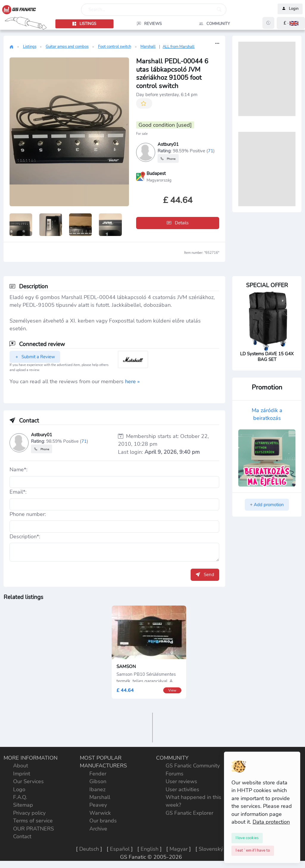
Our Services (28, 781)
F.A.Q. (20, 797)
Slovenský (211, 849)
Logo (19, 789)
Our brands (103, 821)
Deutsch (89, 849)
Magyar (179, 849)
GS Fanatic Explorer (189, 813)
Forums (175, 774)
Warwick (100, 813)
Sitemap (23, 805)
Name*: (18, 470)
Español (120, 849)
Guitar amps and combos (67, 47)
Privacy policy (29, 813)
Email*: (18, 492)
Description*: (25, 537)
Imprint (22, 774)
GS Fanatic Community (193, 766)
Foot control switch (115, 47)
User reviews (181, 781)
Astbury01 (168, 144)
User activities (182, 789)
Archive (98, 829)
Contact (22, 836)
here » (132, 381)
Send (205, 575)
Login (290, 9)
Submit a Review (35, 357)
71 (211, 151)
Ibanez (97, 789)
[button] (291, 23)
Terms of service (33, 821)
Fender (98, 774)
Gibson (98, 781)
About (21, 766)
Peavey (98, 805)
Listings (30, 47)
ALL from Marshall (179, 47)
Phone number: (28, 514)
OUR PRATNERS (34, 829)
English (150, 849)
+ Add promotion (267, 505)
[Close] (247, 838)
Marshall (148, 47)
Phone (168, 158)
